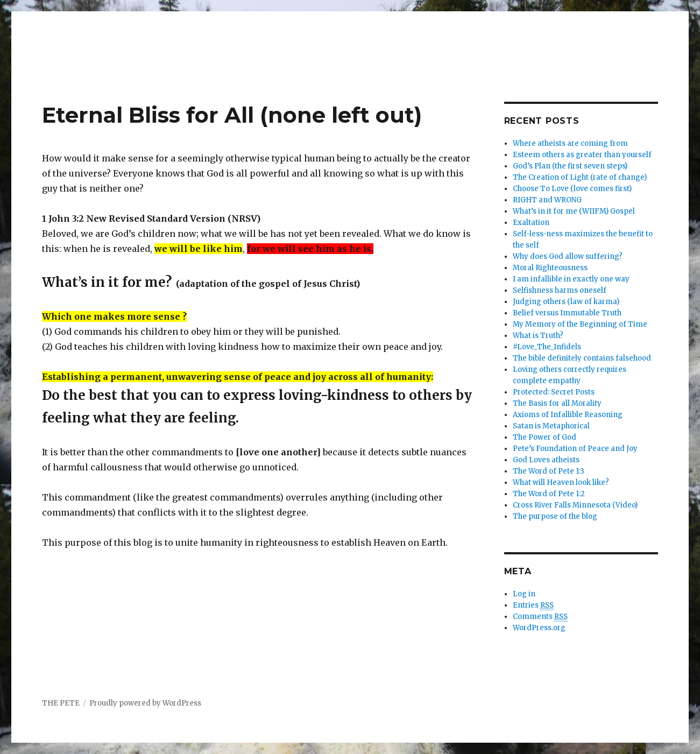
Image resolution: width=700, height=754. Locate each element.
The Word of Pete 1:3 (549, 471)
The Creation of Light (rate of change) (580, 177)
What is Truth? (538, 336)
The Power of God (545, 437)
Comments (540, 617)
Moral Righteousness (550, 268)
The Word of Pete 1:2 (549, 494)
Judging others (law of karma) (566, 302)
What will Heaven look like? (561, 482)
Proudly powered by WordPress (145, 703)
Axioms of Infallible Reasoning (568, 415)
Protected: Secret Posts (554, 392)
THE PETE (61, 703)
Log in (524, 594)
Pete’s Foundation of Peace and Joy (575, 449)
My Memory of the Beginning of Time (580, 324)
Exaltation (531, 223)
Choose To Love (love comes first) (572, 189)
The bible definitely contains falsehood (582, 358)
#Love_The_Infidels (547, 347)
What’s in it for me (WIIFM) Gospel (574, 211)
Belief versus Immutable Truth (567, 313)
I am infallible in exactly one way (571, 279)
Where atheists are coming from (570, 143)
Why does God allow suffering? (568, 256)
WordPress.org (539, 628)
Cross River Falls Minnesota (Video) (575, 505)
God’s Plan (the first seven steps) (570, 166)
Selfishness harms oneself (560, 290)
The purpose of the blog (555, 516)
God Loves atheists (546, 460)
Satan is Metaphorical (551, 426)
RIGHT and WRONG (547, 200)
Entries (533, 605)
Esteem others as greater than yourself (582, 155)
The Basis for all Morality (557, 403)
